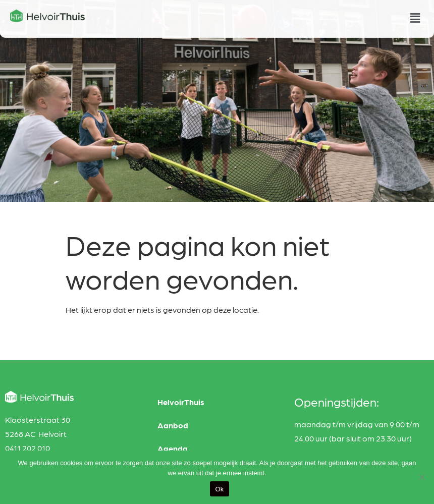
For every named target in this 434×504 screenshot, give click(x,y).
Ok (219, 489)
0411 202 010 (28, 448)
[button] (415, 17)
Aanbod (173, 425)
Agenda (173, 448)
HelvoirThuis (181, 402)
